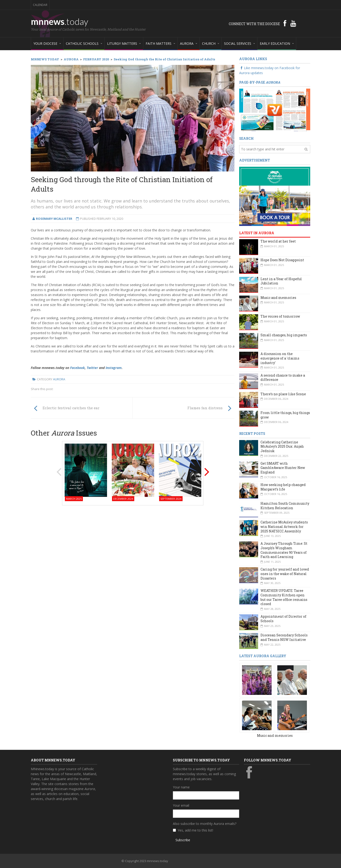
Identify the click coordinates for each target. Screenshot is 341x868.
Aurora (59, 379)
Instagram (114, 368)
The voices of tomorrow (280, 316)
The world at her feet (278, 241)
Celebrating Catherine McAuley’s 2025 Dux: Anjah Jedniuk (282, 446)
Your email (181, 805)
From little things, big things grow (285, 415)
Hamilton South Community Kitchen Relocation (285, 506)
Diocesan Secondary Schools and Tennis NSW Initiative (284, 637)
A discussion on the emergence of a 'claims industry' (280, 358)
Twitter (92, 368)
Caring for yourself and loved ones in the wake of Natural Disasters (285, 574)
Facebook (77, 368)
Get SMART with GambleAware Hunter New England (283, 468)
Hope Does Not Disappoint (282, 260)
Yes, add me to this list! (195, 830)
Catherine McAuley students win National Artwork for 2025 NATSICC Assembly (284, 526)
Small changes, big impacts (284, 335)
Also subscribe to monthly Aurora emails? (205, 824)
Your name (181, 787)
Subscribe (183, 840)
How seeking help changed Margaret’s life (283, 487)
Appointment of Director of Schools (283, 619)
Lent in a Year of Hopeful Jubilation (281, 281)
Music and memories (278, 298)
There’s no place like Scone (283, 394)
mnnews (60, 21)
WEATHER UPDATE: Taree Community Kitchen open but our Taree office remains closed (284, 597)
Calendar (40, 5)
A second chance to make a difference (283, 378)
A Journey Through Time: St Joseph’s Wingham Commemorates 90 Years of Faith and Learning (284, 550)
